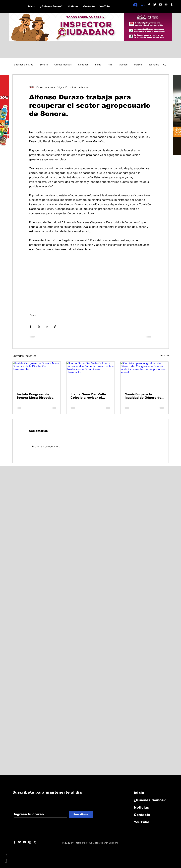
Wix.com (113, 843)
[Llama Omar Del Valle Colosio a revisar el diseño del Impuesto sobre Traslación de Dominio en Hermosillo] (90, 375)
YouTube (142, 822)
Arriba (6, 859)
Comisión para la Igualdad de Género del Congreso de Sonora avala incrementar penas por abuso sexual (144, 396)
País (110, 65)
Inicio (139, 793)
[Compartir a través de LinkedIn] (47, 326)
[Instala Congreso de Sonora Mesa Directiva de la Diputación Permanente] (37, 375)
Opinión (123, 65)
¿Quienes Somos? (150, 800)
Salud (98, 65)
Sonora (44, 65)
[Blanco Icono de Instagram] (166, 4)
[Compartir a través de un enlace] (55, 326)
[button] (164, 64)
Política (138, 65)
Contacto (142, 815)
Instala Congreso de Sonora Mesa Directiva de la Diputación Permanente (35, 396)
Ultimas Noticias (63, 65)
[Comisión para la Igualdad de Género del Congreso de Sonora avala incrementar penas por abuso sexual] (145, 375)
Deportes (83, 65)
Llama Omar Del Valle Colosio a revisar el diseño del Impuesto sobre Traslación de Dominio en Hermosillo (89, 396)
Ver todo (164, 355)
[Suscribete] (81, 814)
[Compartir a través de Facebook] (31, 326)
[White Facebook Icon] (14, 842)
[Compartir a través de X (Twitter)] (39, 326)
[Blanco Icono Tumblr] (172, 4)
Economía (154, 65)
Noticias (141, 807)
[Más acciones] (150, 87)
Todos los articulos (23, 65)
